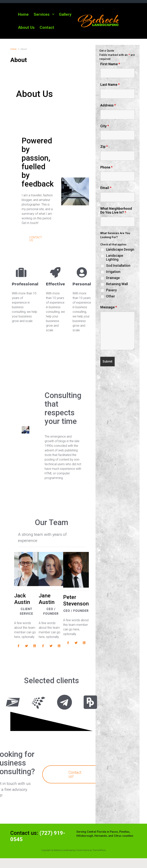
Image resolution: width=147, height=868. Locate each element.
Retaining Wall (117, 284)
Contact (47, 27)
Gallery (65, 14)
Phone (106, 167)
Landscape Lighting (115, 258)
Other (111, 296)
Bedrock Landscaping (64, 854)
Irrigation (113, 272)
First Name (110, 64)
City (105, 126)
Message (109, 307)
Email (106, 188)
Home (23, 14)
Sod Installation (118, 266)
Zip (104, 147)
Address (108, 105)
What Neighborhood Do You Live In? (116, 211)
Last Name (110, 85)
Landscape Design (120, 249)
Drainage (113, 278)
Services (42, 14)
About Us (26, 27)
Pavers (111, 290)
